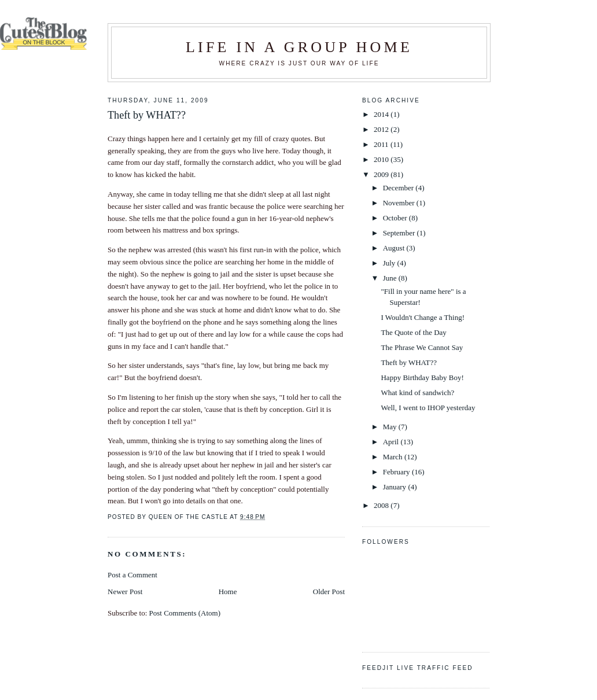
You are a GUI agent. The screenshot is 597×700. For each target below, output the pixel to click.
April (392, 442)
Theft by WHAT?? (409, 362)
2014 (382, 114)
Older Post (329, 592)
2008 (382, 505)
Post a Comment (132, 575)
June (391, 278)
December (399, 188)
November (400, 203)
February (397, 472)
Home (228, 592)
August (395, 248)
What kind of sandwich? (417, 393)
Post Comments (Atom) (185, 613)
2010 (382, 159)
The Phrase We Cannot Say (422, 347)
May (391, 427)
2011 (382, 144)
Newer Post (125, 592)
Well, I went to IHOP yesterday (428, 408)
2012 (382, 129)
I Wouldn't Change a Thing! (423, 317)
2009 (382, 174)
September (400, 233)
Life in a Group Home (299, 47)
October (396, 218)
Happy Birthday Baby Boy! (422, 377)
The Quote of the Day (413, 332)
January (396, 487)
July (390, 263)
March (394, 457)
